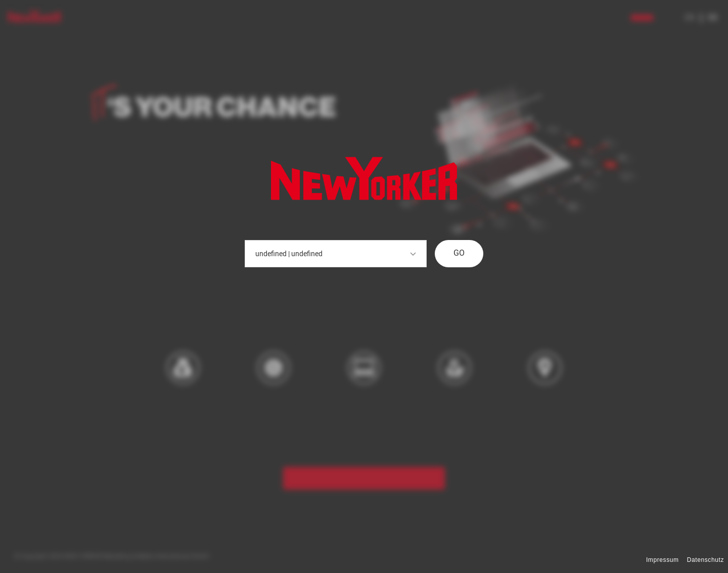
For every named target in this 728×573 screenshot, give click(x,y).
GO (459, 253)
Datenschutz (706, 560)
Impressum (663, 560)
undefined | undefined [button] (336, 254)
